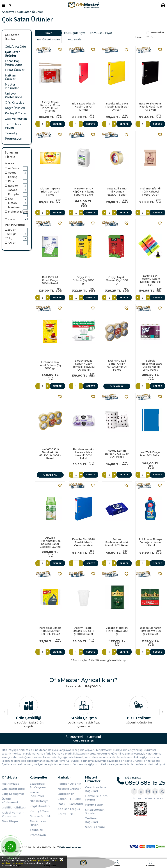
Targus (75, 809)
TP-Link (75, 799)
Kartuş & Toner (16, 113)
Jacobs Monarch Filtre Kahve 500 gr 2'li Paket (150, 631)
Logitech (64, 794)
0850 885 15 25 (83, 739)
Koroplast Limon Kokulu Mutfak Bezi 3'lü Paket (50, 631)
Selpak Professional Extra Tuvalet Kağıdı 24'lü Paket (150, 365)
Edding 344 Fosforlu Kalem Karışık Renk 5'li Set (150, 280)
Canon (62, 799)
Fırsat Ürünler (15, 70)
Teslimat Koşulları (92, 820)
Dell (73, 814)
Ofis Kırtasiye (15, 103)
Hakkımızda (11, 784)
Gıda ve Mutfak (16, 119)
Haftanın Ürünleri (11, 77)
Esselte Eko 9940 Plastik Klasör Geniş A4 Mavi (83, 542)
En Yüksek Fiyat (101, 33)
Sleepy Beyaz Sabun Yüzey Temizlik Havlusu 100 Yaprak (83, 365)
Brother (75, 789)
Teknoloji (12, 133)
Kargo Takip (94, 805)
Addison (63, 809)
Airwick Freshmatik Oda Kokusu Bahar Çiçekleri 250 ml (50, 542)
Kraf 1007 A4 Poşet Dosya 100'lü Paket (50, 280)
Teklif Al (117, 386)
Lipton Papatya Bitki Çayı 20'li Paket (50, 192)
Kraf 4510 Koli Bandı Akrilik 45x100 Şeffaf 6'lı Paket (50, 454)
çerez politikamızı (41, 860)
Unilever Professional (14, 95)
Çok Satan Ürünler (13, 54)
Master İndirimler (12, 86)
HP (72, 794)
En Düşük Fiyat (75, 33)
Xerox (62, 814)
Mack (61, 804)
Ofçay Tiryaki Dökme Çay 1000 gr (117, 280)
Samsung (76, 804)
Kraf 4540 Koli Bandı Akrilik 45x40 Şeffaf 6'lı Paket (117, 365)
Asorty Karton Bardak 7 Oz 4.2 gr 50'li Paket (117, 454)
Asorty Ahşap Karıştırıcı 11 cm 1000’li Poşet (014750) (50, 107)
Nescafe (63, 789)
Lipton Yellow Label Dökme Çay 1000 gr (50, 365)
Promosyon (13, 139)
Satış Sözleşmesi (14, 794)
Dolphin (75, 784)
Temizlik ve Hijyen (13, 126)
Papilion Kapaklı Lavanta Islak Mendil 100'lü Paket (83, 454)
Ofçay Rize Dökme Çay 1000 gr (83, 280)
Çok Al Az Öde (15, 47)
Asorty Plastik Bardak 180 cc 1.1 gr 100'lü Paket (83, 631)
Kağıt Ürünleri (15, 108)
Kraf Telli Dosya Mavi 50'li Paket (150, 454)
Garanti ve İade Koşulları (96, 789)
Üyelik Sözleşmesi (10, 801)
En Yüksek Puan (48, 39)
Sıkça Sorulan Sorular (95, 811)
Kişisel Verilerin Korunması (13, 814)
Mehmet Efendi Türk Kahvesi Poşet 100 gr (150, 192)
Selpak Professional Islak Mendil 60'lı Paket (117, 542)
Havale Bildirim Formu (96, 798)
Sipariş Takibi (95, 827)
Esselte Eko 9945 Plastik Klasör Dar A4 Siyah (150, 107)
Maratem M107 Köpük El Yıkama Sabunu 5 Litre (83, 192)
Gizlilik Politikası (14, 807)
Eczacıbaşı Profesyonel (14, 63)
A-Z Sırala (75, 39)
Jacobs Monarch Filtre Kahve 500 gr (117, 631)
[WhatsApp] (11, 847)
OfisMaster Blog (13, 789)
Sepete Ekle (57, 125)
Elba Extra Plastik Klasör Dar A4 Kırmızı (83, 107)
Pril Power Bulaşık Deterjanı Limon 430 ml (150, 542)
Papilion (63, 784)
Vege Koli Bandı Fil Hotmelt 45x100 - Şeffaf (117, 192)
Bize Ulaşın (10, 821)
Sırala (48, 33)
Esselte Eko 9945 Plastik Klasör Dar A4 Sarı (117, 107)
